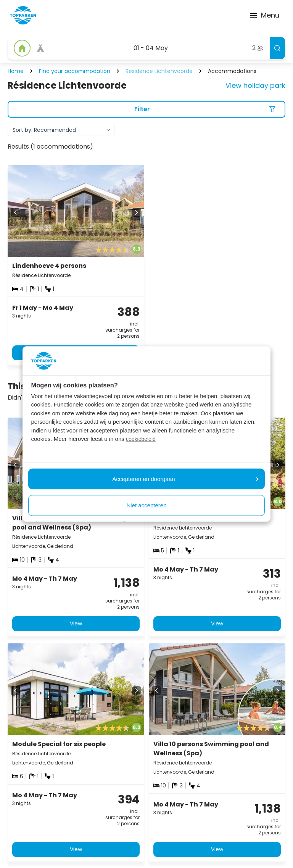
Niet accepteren (146, 505)
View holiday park (255, 85)
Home (16, 71)
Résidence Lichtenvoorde (159, 71)
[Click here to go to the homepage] (23, 15)
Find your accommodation (75, 71)
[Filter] (146, 109)
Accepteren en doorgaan (185, 479)
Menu (264, 15)
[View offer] (40, 48)
